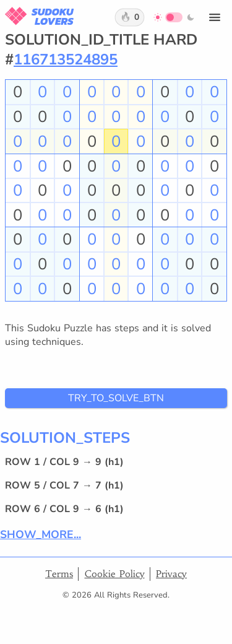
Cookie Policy (115, 574)
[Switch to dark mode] (174, 17)
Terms (59, 574)
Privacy (171, 574)
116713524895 (66, 59)
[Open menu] (215, 17)
